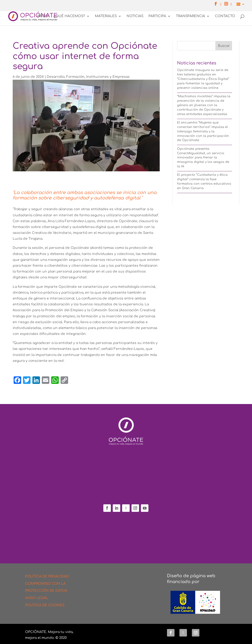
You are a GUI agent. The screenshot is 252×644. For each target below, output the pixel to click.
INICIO (43, 16)
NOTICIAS (135, 16)
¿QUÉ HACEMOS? (69, 16)
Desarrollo (56, 77)
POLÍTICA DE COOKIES (45, 605)
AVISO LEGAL (37, 598)
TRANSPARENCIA (190, 16)
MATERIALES (106, 16)
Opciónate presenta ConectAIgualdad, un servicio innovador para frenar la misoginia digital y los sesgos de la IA (203, 158)
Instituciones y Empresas (108, 77)
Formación (75, 77)
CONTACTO (225, 16)
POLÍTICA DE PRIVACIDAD (47, 576)
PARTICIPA (157, 16)
